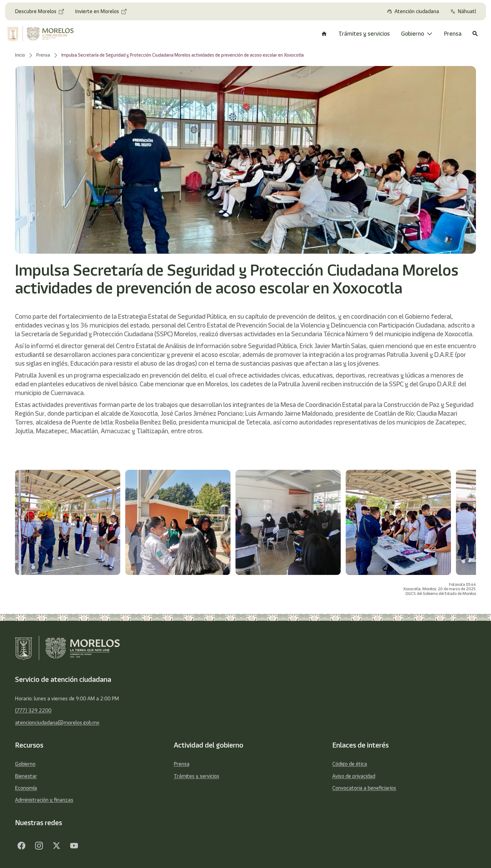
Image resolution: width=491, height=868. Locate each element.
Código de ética (350, 764)
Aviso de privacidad (354, 776)
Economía (26, 788)
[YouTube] (74, 845)
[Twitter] (56, 845)
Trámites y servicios (196, 776)
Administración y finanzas (44, 800)
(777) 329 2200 (33, 710)
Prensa (182, 764)
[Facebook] (21, 845)
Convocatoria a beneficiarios (364, 788)
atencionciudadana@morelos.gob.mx (57, 723)
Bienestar (26, 776)
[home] (45, 34)
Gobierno (25, 764)
